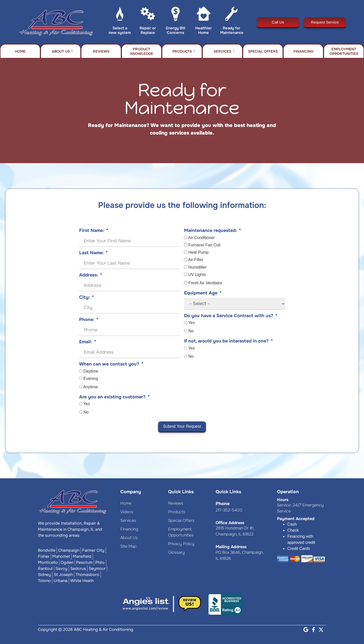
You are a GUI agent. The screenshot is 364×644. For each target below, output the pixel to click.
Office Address (230, 523)
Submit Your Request (182, 426)
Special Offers (263, 51)
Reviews (101, 51)
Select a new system (120, 30)
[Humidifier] (186, 267)
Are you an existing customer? (112, 397)
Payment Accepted (296, 519)
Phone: (87, 319)
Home (20, 51)
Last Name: (91, 253)
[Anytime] (81, 387)
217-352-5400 (229, 510)
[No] (81, 412)
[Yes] (81, 404)
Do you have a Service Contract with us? (229, 316)
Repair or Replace (148, 30)
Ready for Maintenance (232, 30)
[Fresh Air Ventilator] (186, 283)
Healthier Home (203, 30)
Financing (303, 51)
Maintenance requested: (210, 230)
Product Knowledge (142, 51)
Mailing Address (231, 547)
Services (224, 51)
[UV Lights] (186, 274)
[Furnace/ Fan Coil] (186, 245)
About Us (62, 51)
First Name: (92, 230)
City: (84, 297)
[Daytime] (81, 371)
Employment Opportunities (344, 51)
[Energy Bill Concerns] (176, 15)
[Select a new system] (120, 15)
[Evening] (81, 378)
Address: (89, 275)
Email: (86, 342)
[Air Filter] (186, 260)
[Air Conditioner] (186, 237)
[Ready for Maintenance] (231, 15)
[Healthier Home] (204, 15)
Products (184, 51)
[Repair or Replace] (148, 15)
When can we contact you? (109, 364)
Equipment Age (201, 293)
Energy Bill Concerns (176, 30)
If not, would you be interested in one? (226, 341)
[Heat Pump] (186, 252)
